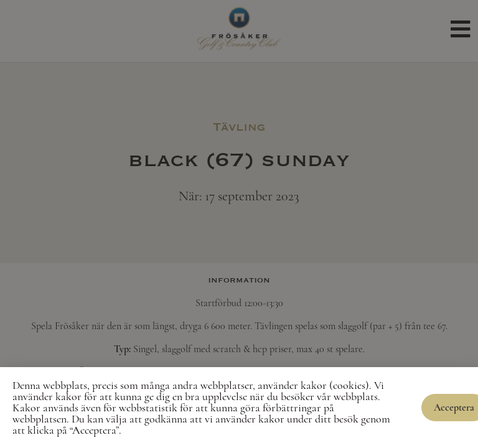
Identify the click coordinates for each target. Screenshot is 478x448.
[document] (239, 224)
